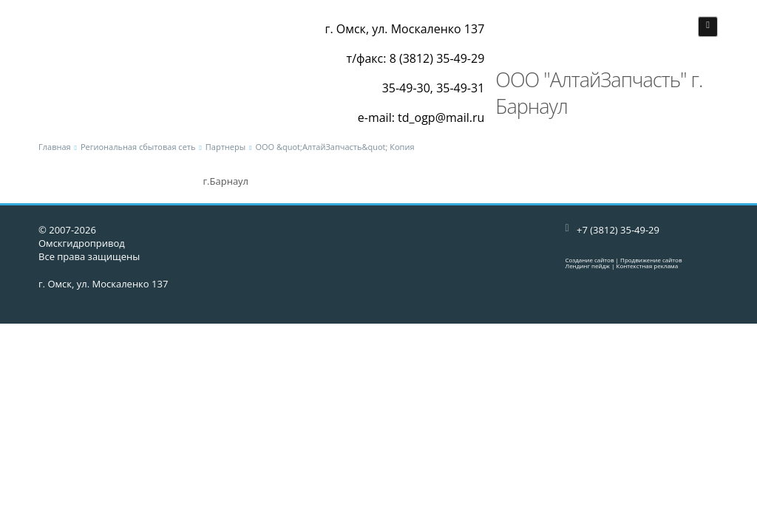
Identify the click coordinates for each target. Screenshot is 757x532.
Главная (55, 147)
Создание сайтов (590, 260)
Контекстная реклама (648, 266)
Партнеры (225, 147)
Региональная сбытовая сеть (138, 147)
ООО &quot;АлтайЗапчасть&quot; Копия (335, 147)
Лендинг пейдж (588, 266)
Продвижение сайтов (651, 260)
